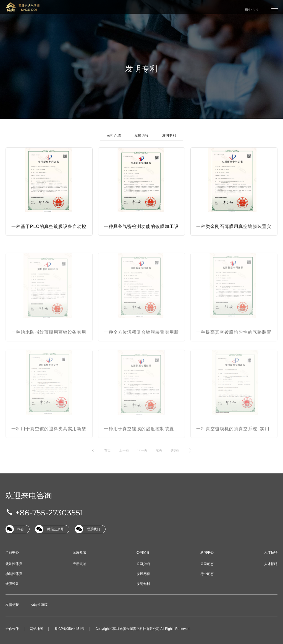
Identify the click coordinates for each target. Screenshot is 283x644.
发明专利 (169, 138)
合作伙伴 (12, 629)
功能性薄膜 (14, 574)
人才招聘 (271, 552)
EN (247, 10)
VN (256, 10)
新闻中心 (207, 552)
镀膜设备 (12, 584)
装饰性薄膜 (14, 564)
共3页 (175, 456)
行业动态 (207, 574)
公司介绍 (114, 138)
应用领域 (79, 552)
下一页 (142, 456)
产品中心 (12, 552)
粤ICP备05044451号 (69, 629)
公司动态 (207, 564)
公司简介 (143, 552)
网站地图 (36, 629)
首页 (108, 456)
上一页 (124, 456)
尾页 (159, 456)
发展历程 (141, 138)
